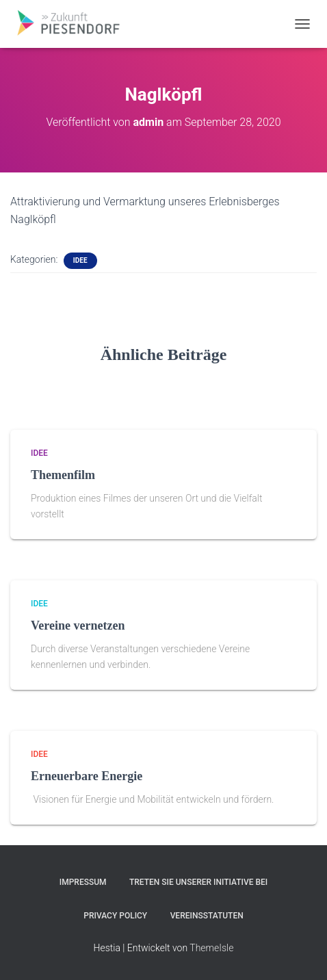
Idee (80, 260)
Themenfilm (63, 475)
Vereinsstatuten (207, 916)
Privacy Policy (115, 916)
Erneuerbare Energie (87, 776)
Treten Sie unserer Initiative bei (198, 882)
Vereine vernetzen (78, 626)
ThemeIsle (211, 948)
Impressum (83, 882)
